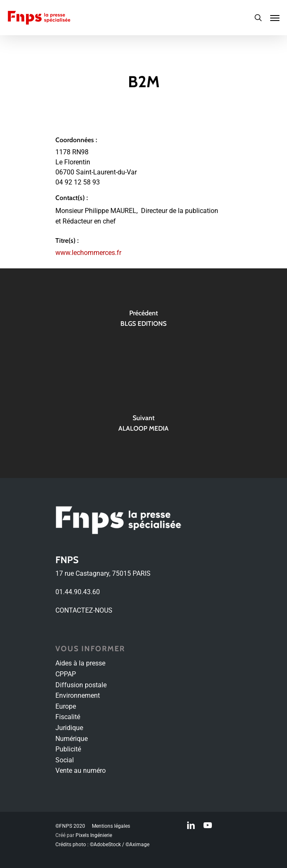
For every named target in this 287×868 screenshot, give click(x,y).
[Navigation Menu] (275, 18)
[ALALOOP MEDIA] (143, 426)
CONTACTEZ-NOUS (84, 610)
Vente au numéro (81, 771)
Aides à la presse (80, 663)
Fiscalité (68, 717)
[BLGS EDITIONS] (143, 321)
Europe (66, 706)
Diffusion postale (81, 685)
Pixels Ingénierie (94, 835)
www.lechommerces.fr (88, 253)
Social (65, 760)
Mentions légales (111, 826)
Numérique (72, 739)
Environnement (78, 695)
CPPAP (66, 674)
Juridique (69, 728)
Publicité (68, 749)
